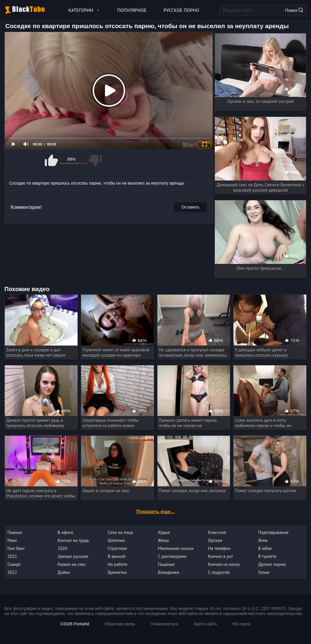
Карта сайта (205, 624)
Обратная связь (120, 624)
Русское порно (181, 10)
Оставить (190, 207)
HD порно (241, 624)
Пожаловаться (164, 624)
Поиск (294, 10)
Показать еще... (155, 512)
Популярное (132, 10)
